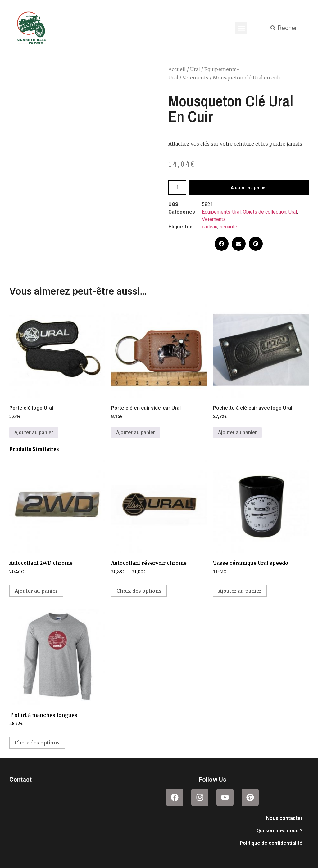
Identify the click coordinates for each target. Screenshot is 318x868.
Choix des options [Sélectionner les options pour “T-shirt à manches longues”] (37, 743)
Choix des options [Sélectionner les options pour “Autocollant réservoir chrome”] (139, 591)
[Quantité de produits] (177, 187)
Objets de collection (265, 212)
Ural (195, 69)
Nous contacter (284, 818)
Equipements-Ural (221, 212)
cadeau (210, 227)
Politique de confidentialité (271, 843)
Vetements (195, 78)
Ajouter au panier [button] (34, 432)
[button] (241, 28)
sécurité (228, 227)
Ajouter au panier (249, 187)
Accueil (177, 69)
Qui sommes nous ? (279, 831)
